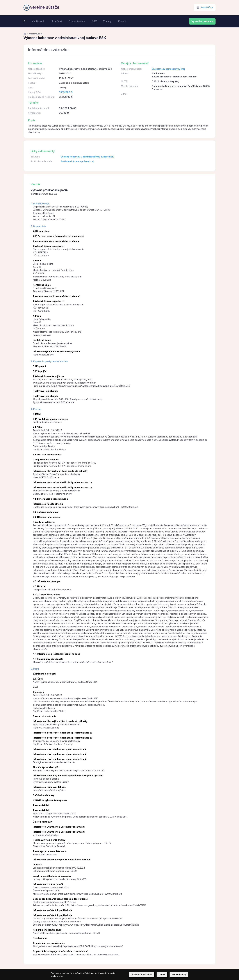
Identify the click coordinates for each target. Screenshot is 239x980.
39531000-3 (66, 92)
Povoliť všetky (179, 975)
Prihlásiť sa (207, 7)
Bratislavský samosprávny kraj (168, 69)
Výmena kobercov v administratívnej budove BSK (87, 157)
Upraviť (162, 975)
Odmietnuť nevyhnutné (142, 975)
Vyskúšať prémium (202, 21)
